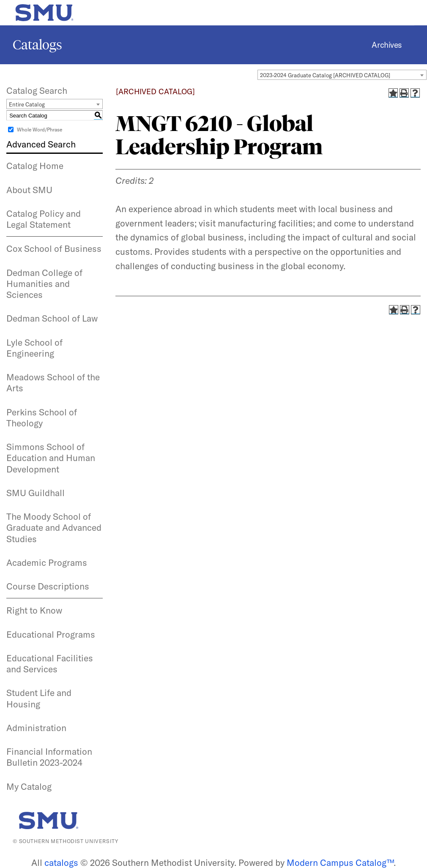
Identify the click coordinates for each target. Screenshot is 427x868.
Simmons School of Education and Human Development (51, 458)
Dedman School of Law (52, 318)
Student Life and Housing (39, 698)
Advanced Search (41, 144)
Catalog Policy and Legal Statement (44, 219)
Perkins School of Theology (42, 418)
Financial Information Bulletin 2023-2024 (49, 757)
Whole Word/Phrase (40, 130)
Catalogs (37, 45)
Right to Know (34, 610)
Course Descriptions (48, 586)
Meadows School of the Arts (53, 382)
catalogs (61, 863)
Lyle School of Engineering (34, 348)
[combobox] (342, 75)
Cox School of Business (54, 248)
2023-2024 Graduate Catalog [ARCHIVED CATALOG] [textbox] (325, 75)
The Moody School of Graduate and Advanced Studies (54, 528)
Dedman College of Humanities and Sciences (44, 284)
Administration (36, 728)
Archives (386, 45)
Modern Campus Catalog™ (340, 863)
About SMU (29, 190)
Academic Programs (47, 562)
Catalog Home (35, 166)
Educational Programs (51, 634)
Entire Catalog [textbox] (27, 104)
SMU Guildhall (36, 493)
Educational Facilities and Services (50, 663)
